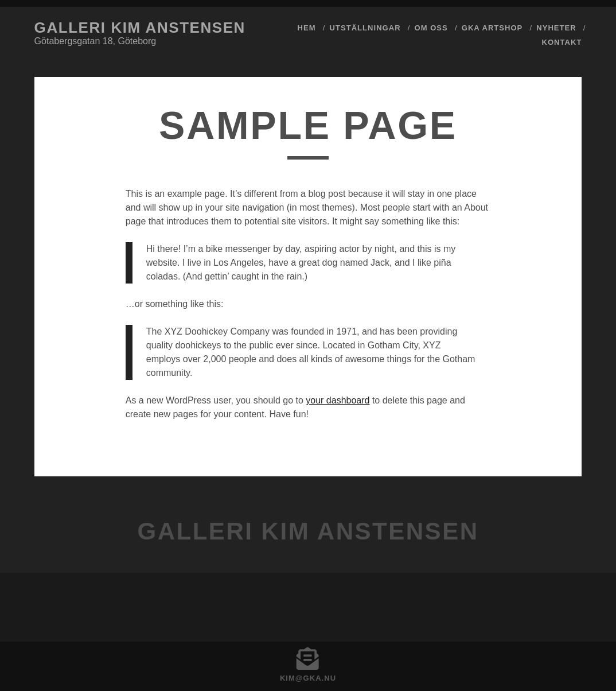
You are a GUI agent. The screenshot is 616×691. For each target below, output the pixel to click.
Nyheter (556, 28)
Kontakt (562, 42)
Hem (307, 28)
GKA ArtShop (492, 28)
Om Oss (431, 28)
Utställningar (365, 28)
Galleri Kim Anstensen (140, 28)
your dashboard (338, 400)
